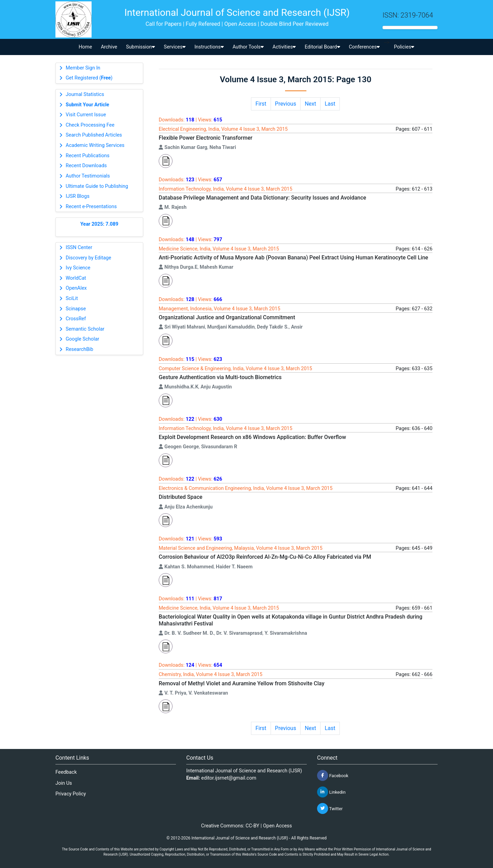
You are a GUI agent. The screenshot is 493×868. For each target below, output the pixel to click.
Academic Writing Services (95, 145)
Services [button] (175, 47)
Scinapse (76, 309)
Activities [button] (284, 47)
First (261, 104)
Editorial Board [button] (322, 47)
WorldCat (76, 278)
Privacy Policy (71, 794)
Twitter (330, 808)
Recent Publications (88, 156)
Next (310, 104)
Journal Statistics (85, 94)
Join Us (64, 783)
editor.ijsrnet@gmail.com (229, 778)
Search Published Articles (94, 135)
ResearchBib (80, 349)
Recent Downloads (86, 166)
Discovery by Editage (88, 258)
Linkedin (331, 792)
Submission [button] (140, 47)
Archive (109, 47)
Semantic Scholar (85, 329)
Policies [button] (404, 47)
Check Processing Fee (90, 125)
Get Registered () (89, 78)
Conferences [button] (364, 47)
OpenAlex (76, 288)
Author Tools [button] (248, 47)
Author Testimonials (88, 176)
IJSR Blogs (78, 196)
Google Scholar (82, 339)
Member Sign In (83, 68)
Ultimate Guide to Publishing (97, 186)
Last (330, 104)
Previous (286, 104)
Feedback (66, 772)
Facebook (333, 775)
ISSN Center (79, 248)
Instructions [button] (209, 47)
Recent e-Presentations (91, 207)
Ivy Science (78, 268)
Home (86, 47)
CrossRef (76, 319)
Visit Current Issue (86, 115)
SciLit (72, 298)
